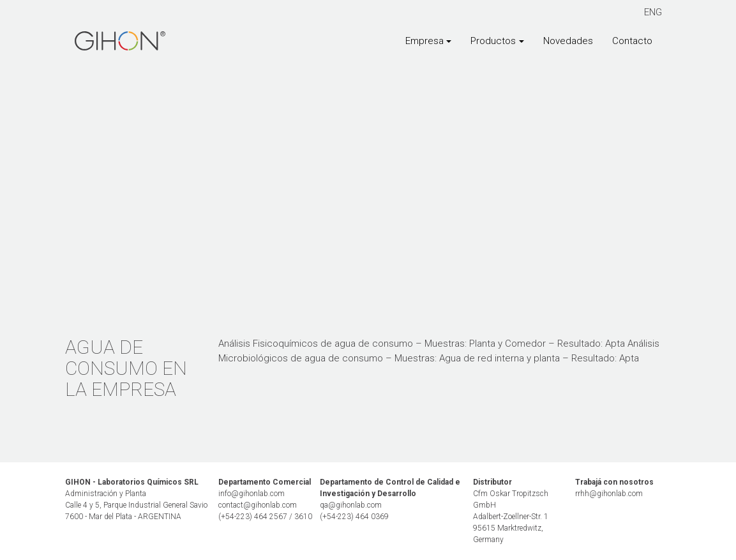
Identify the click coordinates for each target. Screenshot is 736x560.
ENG (653, 12)
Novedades (568, 41)
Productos (493, 41)
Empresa (424, 41)
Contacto (632, 41)
